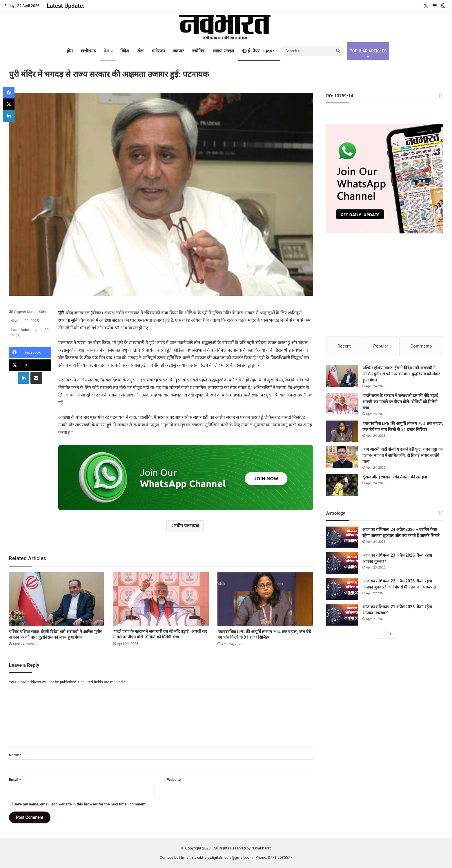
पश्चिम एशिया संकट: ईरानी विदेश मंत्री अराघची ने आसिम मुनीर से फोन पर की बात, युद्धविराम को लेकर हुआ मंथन (401, 374)
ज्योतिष (198, 51)
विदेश (125, 51)
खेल (140, 51)
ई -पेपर (259, 51)
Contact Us (169, 857)
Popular (381, 346)
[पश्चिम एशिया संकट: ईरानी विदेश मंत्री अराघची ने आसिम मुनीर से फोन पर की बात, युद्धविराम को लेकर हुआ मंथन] (57, 599)
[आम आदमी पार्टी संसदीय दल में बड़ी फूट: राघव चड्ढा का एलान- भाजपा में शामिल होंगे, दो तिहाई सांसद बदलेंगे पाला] (342, 457)
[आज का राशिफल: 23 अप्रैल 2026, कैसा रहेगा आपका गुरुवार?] (342, 563)
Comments (421, 346)
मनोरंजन (158, 51)
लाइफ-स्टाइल (224, 51)
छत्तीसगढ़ (88, 51)
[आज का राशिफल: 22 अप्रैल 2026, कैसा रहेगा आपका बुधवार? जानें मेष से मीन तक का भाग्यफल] (342, 589)
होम (70, 51)
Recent (344, 346)
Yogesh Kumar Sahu (31, 312)
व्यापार (178, 51)
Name (15, 755)
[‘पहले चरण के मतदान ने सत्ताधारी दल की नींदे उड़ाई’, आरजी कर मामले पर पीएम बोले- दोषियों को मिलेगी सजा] (161, 599)
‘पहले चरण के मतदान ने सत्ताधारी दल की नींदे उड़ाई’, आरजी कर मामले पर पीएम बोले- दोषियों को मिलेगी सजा (401, 402)
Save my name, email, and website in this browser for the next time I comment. (80, 804)
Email (15, 780)
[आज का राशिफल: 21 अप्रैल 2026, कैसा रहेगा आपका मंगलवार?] (342, 615)
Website (174, 780)
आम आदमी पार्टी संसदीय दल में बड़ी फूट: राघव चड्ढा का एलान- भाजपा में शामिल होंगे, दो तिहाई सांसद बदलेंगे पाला (403, 455)
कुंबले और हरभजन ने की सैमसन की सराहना (395, 477)
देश (106, 51)
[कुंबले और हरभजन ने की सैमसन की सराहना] (342, 485)
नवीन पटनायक (186, 526)
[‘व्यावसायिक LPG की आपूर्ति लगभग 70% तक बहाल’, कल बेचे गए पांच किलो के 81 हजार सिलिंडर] (265, 599)
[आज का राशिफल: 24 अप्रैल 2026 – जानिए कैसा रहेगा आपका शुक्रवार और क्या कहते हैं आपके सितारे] (342, 537)
